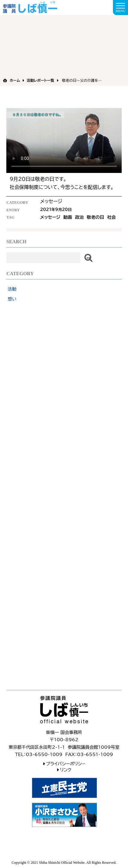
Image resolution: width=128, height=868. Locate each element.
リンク (66, 770)
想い (12, 299)
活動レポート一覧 (40, 80)
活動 (12, 289)
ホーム (15, 80)
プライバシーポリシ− (66, 764)
